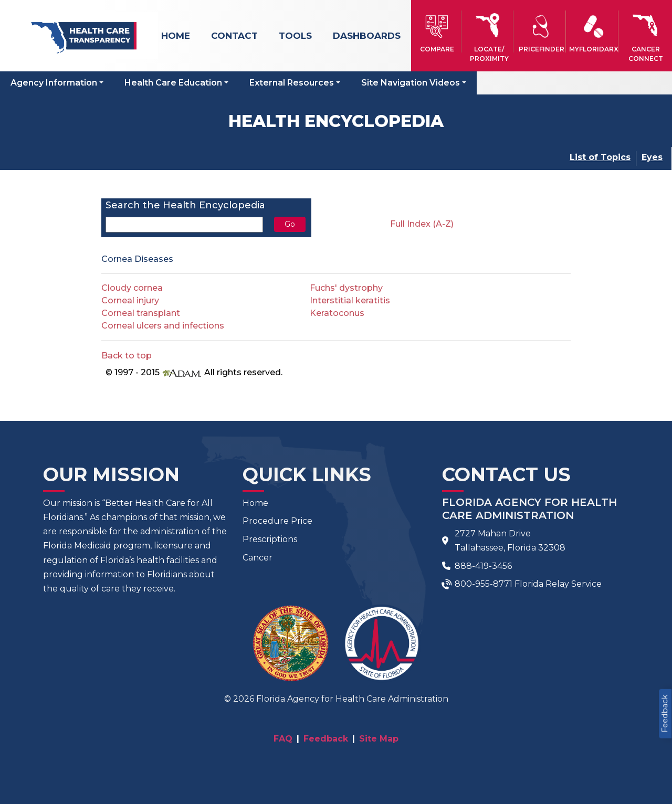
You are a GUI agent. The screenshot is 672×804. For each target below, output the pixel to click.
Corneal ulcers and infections (163, 326)
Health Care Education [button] (173, 83)
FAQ (283, 739)
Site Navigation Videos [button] (411, 83)
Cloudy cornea (132, 288)
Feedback (665, 714)
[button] (437, 31)
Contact (234, 36)
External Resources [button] (292, 83)
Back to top (127, 356)
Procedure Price (277, 521)
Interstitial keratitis (350, 300)
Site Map (379, 739)
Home (176, 36)
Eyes (652, 157)
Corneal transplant (141, 313)
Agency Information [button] (54, 83)
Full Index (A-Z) (422, 224)
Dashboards (367, 36)
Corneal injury (130, 300)
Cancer (258, 558)
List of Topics (600, 157)
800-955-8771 (484, 584)
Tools (295, 36)
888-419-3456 (483, 566)
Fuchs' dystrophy (346, 288)
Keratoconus (337, 313)
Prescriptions (270, 539)
